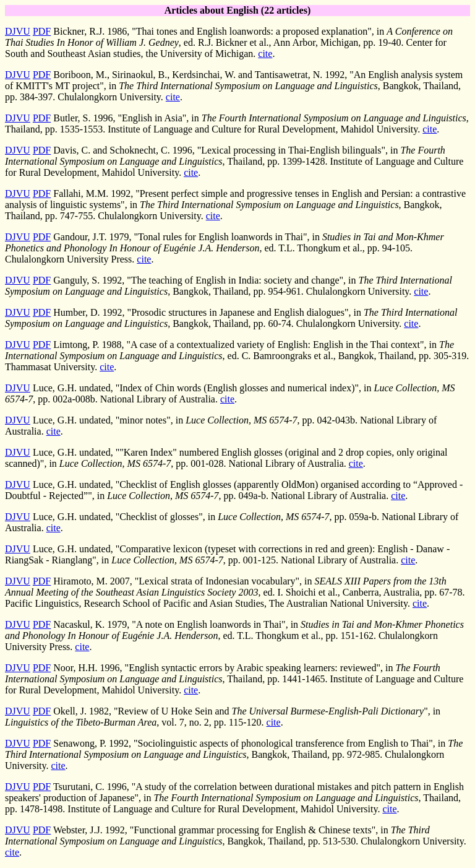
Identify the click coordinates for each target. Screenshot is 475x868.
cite (265, 54)
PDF (42, 31)
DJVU (18, 31)
